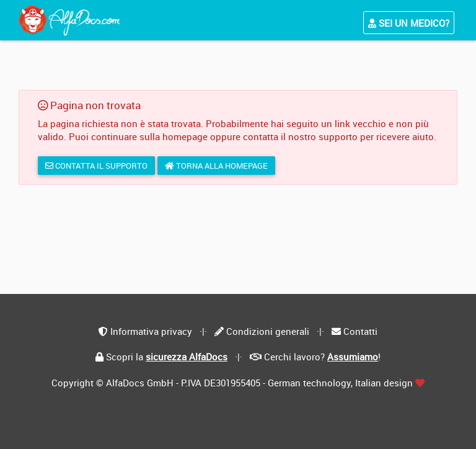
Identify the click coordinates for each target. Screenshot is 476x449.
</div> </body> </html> (238, 225)
